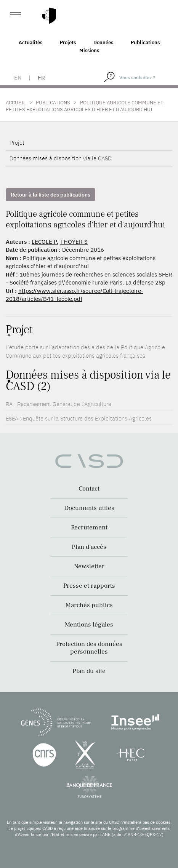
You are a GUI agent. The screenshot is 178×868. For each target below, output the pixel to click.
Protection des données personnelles (89, 648)
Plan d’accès (89, 547)
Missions (89, 50)
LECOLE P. (45, 242)
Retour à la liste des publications (51, 195)
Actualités (30, 42)
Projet (17, 143)
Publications (145, 42)
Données (103, 42)
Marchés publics (89, 605)
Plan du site (89, 671)
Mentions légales (89, 625)
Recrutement (89, 528)
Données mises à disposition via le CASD (61, 158)
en (18, 78)
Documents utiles (89, 508)
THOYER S (74, 242)
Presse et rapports (89, 586)
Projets (68, 42)
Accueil (16, 103)
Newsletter (89, 566)
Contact (89, 489)
